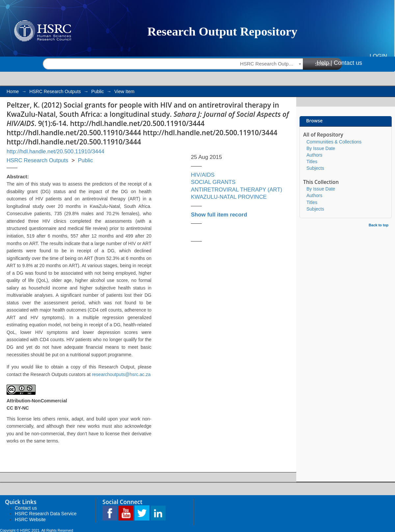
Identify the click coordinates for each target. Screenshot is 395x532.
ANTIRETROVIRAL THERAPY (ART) (237, 190)
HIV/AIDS (203, 175)
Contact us (348, 63)
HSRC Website (30, 519)
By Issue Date (321, 148)
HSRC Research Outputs (55, 91)
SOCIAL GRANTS (213, 182)
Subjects (315, 168)
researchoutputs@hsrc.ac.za (121, 374)
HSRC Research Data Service (46, 514)
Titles (312, 162)
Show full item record (219, 215)
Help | (324, 63)
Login (378, 56)
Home (13, 91)
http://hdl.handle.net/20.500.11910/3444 (55, 152)
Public (97, 91)
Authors (314, 155)
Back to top (379, 225)
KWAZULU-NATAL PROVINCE (229, 197)
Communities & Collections (334, 142)
